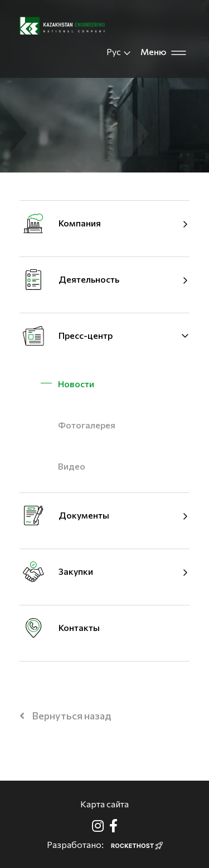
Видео (72, 466)
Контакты (79, 627)
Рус (119, 52)
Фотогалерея (87, 425)
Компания (80, 223)
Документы (84, 515)
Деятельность (89, 279)
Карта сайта (104, 804)
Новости (76, 384)
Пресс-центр (86, 335)
